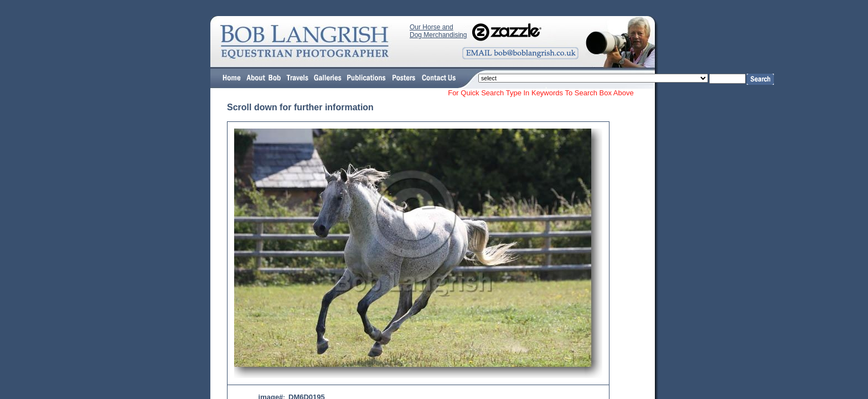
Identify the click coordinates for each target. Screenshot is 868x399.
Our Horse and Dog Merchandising (438, 31)
